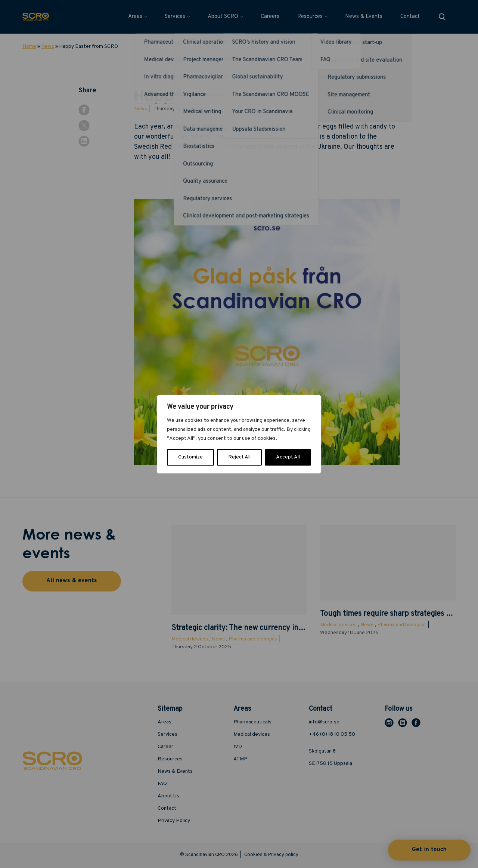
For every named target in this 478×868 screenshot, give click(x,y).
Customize (190, 457)
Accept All (288, 457)
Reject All (239, 457)
